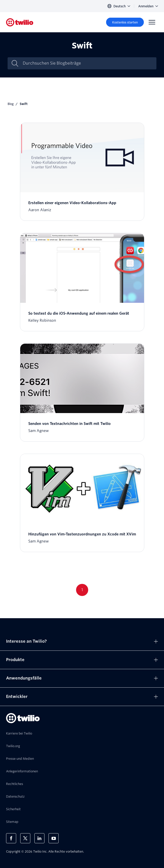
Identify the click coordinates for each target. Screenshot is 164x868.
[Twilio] (20, 22)
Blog (11, 104)
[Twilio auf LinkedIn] (39, 838)
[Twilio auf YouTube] (54, 838)
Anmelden (148, 6)
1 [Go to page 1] (82, 590)
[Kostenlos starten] (125, 22)
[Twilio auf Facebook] (11, 838)
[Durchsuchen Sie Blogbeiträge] (87, 63)
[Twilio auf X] (25, 838)
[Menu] (152, 22)
